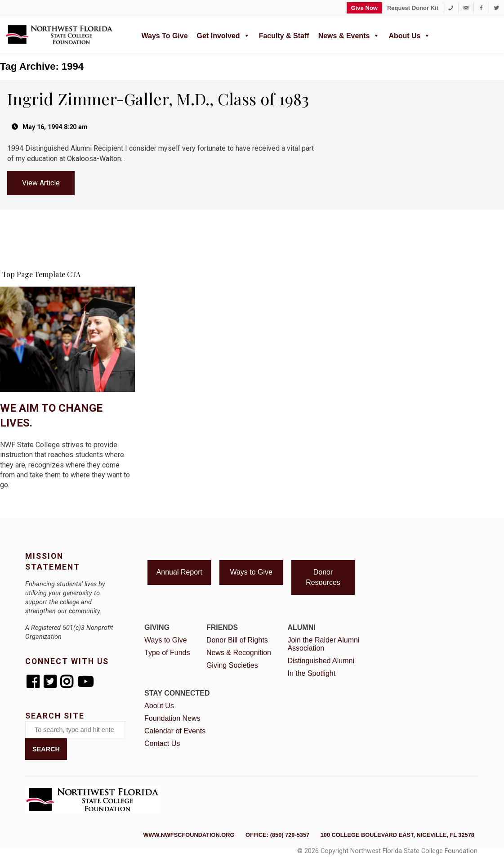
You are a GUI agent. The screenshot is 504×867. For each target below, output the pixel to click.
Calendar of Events (175, 731)
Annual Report (179, 572)
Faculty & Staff (284, 36)
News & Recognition (239, 653)
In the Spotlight (311, 673)
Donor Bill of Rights (237, 640)
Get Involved (223, 35)
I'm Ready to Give (67, 508)
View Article (41, 183)
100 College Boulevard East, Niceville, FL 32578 (397, 835)
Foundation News (172, 718)
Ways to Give (164, 36)
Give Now (364, 8)
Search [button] (46, 749)
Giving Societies (232, 665)
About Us (409, 35)
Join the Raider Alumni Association (323, 644)
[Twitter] (497, 8)
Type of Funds (167, 653)
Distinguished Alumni (321, 661)
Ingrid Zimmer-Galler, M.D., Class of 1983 (158, 99)
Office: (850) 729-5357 (277, 835)
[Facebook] (481, 8)
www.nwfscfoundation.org (189, 835)
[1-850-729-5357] (451, 8)
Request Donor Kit (413, 8)
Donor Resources (323, 577)
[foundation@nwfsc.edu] (466, 8)
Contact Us (162, 743)
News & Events (349, 35)
